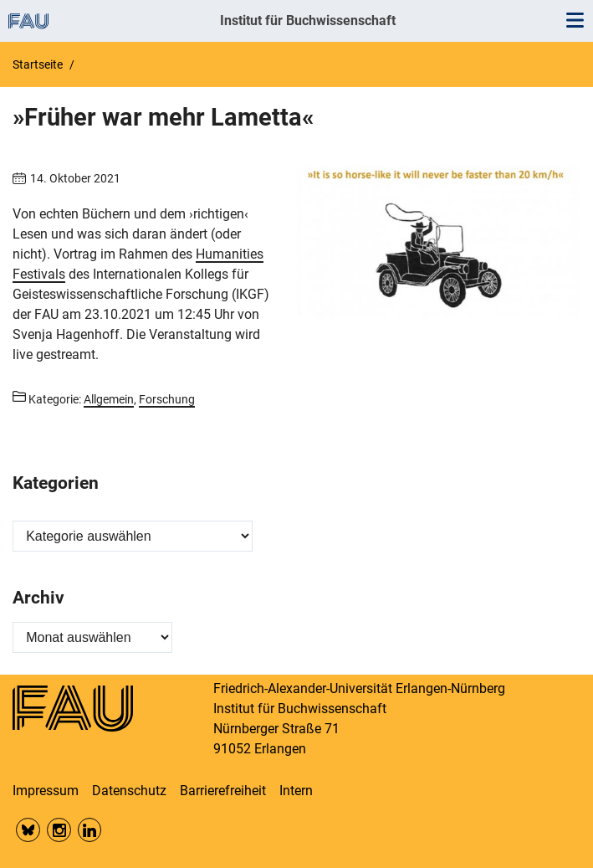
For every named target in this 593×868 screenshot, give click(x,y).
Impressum (46, 791)
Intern (296, 791)
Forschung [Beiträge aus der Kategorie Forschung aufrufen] (167, 399)
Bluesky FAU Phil (28, 830)
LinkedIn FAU (90, 830)
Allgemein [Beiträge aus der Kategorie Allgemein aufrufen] (109, 399)
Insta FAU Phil (59, 830)
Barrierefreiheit (223, 791)
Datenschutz (129, 791)
